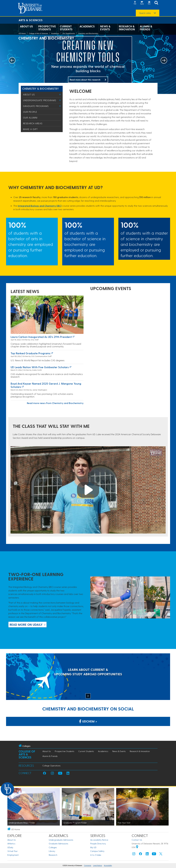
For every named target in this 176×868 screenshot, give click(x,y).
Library (52, 851)
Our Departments (69, 33)
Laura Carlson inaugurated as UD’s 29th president (41, 337)
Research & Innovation (127, 28)
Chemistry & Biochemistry (41, 89)
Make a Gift (30, 129)
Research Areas (33, 123)
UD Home (22, 33)
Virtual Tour (12, 851)
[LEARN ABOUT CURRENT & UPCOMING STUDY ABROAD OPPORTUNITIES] (88, 677)
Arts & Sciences (31, 20)
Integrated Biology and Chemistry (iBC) (40, 206)
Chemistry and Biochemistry (88, 33)
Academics (87, 26)
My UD (93, 847)
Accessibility (108, 866)
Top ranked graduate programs (31, 353)
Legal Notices (98, 866)
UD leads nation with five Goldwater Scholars (40, 367)
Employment (13, 855)
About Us (26, 26)
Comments (88, 866)
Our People (30, 112)
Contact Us (137, 840)
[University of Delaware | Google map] (137, 847)
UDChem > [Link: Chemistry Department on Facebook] (88, 721)
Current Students (66, 28)
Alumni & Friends (146, 28)
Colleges (53, 847)
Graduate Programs (36, 106)
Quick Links (145, 13)
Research (53, 855)
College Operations (51, 766)
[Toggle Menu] (60, 94)
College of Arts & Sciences (38, 33)
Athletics (11, 844)
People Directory (98, 844)
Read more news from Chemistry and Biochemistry (55, 403)
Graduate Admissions (58, 844)
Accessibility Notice (99, 840)
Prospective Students (47, 28)
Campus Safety (97, 851)
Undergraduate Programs (40, 100)
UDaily (10, 847)
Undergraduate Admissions (61, 840)
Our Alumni (30, 118)
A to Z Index (96, 855)
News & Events (105, 28)
